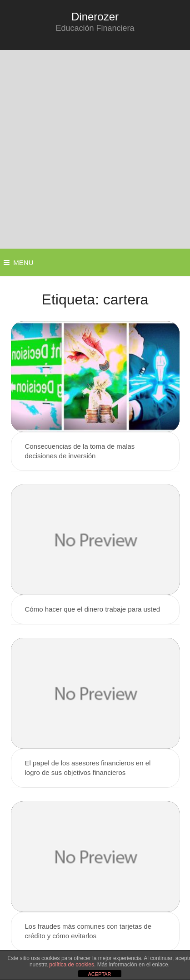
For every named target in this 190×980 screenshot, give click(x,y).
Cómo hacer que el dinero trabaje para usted (93, 609)
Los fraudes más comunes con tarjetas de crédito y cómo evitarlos (88, 931)
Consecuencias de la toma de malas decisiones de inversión (80, 451)
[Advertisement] (95, 149)
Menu (23, 262)
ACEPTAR (99, 974)
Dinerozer (95, 17)
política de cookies (72, 965)
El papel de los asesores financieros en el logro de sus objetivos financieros (88, 768)
